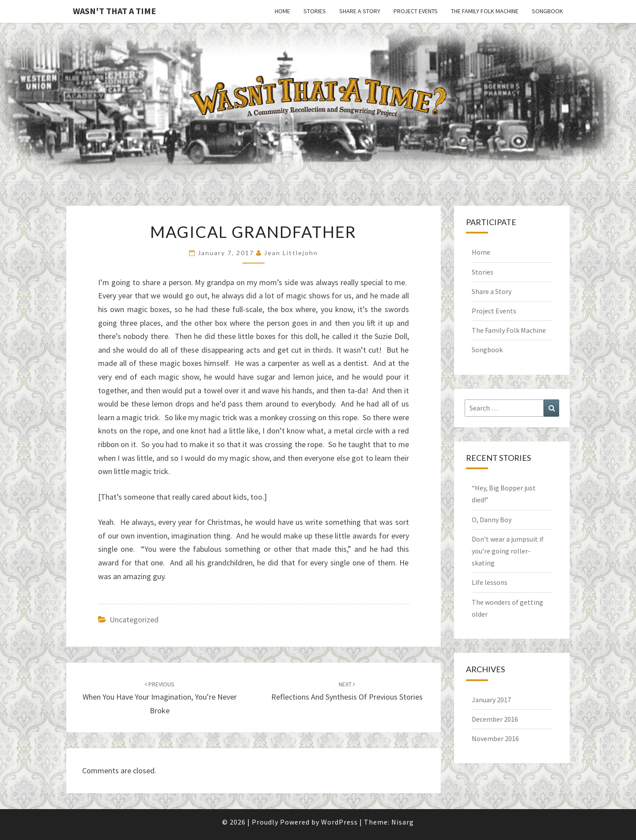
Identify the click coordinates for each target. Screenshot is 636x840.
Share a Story (360, 11)
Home (282, 11)
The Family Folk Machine (485, 11)
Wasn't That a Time (114, 11)
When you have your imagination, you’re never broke (160, 698)
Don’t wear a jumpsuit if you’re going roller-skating (508, 551)
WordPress (339, 822)
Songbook (547, 11)
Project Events (416, 11)
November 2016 (495, 738)
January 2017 (491, 700)
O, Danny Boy (492, 520)
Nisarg (403, 822)
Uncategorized (134, 620)
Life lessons (490, 582)
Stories (315, 11)
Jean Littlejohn (291, 253)
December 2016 (495, 719)
